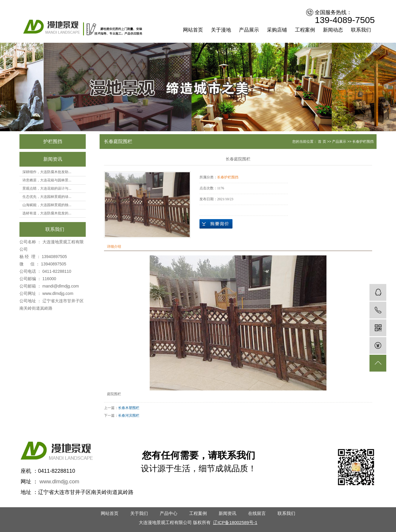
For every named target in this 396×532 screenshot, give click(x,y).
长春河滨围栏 (129, 416)
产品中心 (169, 513)
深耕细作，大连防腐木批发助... (47, 172)
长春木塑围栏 (129, 408)
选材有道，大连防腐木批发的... (47, 213)
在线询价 (216, 224)
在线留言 (257, 513)
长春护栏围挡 (363, 142)
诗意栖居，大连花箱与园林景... (47, 180)
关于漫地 (221, 30)
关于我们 (139, 513)
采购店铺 (277, 30)
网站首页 (193, 30)
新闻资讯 (227, 513)
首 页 (322, 142)
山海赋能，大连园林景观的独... (47, 205)
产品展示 (249, 30)
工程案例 (305, 30)
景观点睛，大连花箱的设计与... (47, 188)
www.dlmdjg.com (58, 293)
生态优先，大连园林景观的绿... (47, 197)
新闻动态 (333, 30)
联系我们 (361, 30)
